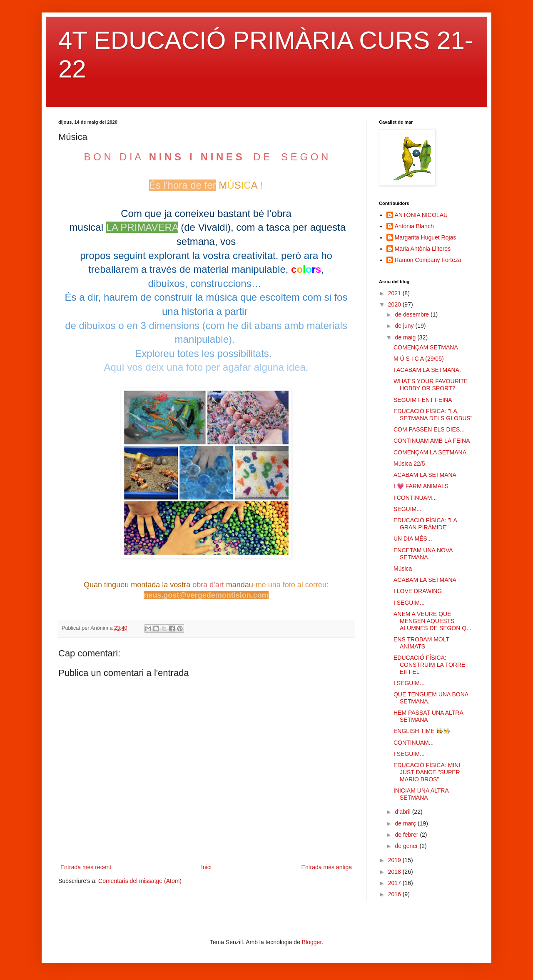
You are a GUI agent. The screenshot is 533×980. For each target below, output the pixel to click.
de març (406, 823)
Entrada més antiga (327, 867)
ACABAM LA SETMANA (425, 475)
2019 (395, 860)
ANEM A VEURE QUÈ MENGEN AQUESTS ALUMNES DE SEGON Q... (432, 621)
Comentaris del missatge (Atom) (140, 881)
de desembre (413, 314)
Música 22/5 (409, 464)
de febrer (407, 835)
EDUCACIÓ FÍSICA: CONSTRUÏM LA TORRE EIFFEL (429, 665)
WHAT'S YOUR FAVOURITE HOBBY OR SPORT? (431, 385)
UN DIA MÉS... (413, 539)
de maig (406, 337)
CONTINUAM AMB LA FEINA (432, 441)
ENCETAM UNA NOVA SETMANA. (423, 554)
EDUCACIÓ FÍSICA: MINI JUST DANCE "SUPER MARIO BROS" (427, 772)
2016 (395, 894)
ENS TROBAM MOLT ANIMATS (421, 643)
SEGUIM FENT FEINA (423, 400)
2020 (395, 304)
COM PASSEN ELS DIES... (429, 429)
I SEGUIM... (409, 603)
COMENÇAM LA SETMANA (430, 452)
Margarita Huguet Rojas (426, 237)
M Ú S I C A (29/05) (419, 359)
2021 (395, 293)
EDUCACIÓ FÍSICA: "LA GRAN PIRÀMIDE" (425, 524)
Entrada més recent (86, 867)
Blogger (312, 942)
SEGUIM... (407, 509)
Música (403, 569)
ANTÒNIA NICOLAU (421, 215)
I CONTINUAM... (415, 498)
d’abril (403, 812)
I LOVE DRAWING (418, 591)
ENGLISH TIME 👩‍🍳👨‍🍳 (422, 731)
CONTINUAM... (413, 743)
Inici (206, 867)
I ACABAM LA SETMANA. (427, 370)
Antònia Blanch (414, 226)
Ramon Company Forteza (428, 260)
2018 (395, 872)
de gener (407, 846)
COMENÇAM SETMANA (426, 347)
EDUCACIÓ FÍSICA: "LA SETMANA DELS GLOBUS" (433, 415)
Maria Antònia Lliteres (423, 249)
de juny (405, 326)
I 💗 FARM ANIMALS (421, 486)
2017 (395, 883)
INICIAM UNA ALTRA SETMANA (421, 794)
